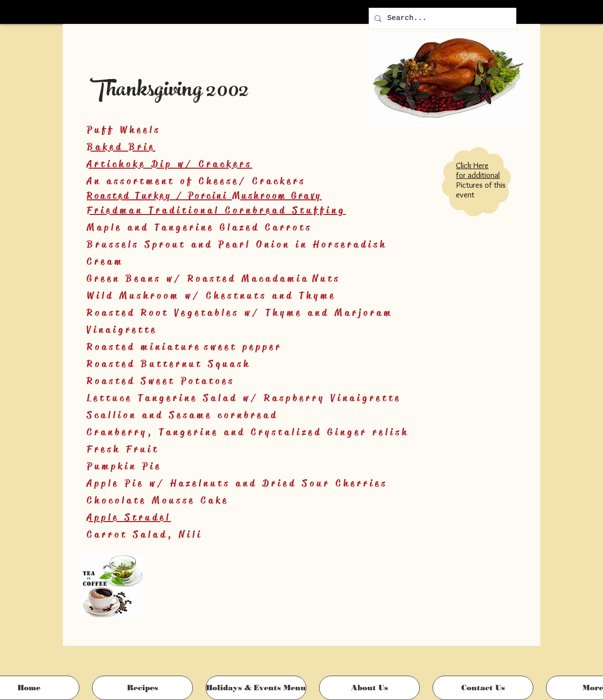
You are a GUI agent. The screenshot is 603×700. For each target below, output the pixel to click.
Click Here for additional (478, 170)
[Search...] (442, 18)
